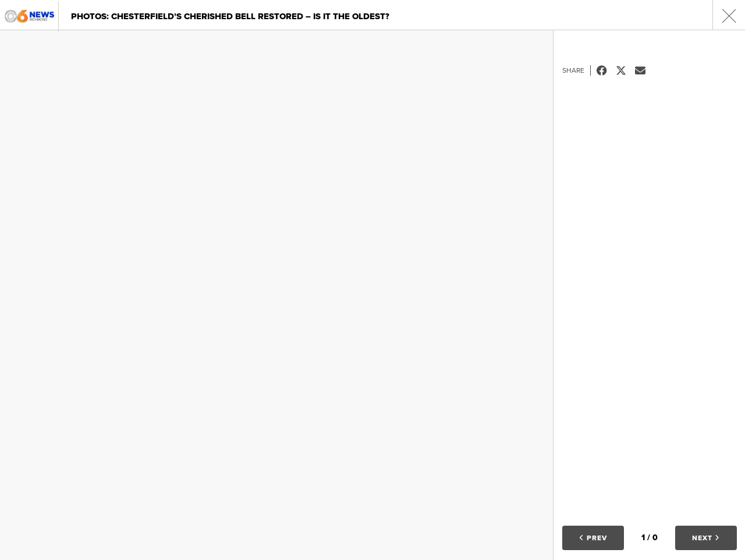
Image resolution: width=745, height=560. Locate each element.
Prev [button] (593, 538)
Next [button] (706, 538)
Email (645, 70)
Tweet (625, 70)
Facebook (606, 70)
